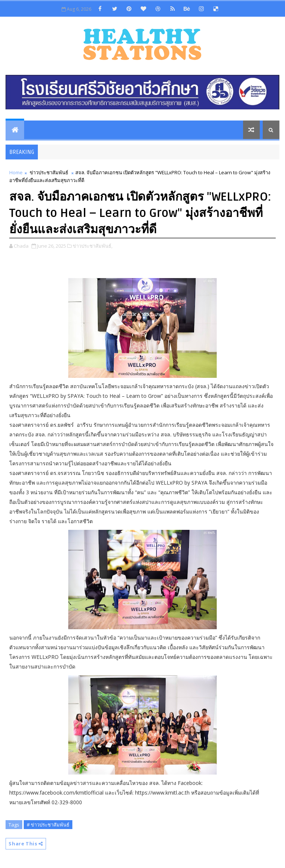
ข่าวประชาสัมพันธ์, (93, 246)
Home (16, 172)
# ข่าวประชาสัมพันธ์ (48, 825)
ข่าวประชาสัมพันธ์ (49, 172)
